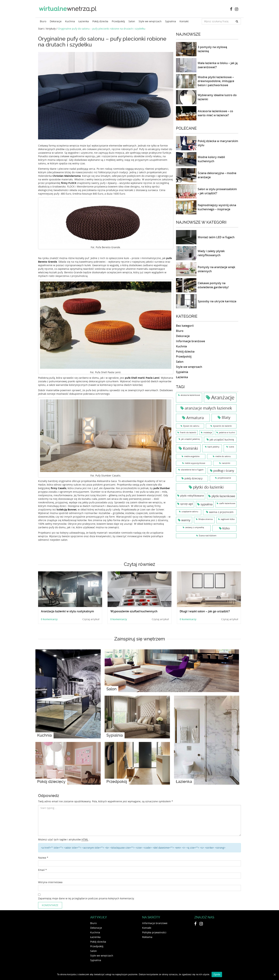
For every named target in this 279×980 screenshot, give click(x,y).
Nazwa (43, 858)
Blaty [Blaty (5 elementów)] (226, 417)
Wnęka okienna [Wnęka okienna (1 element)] (206, 519)
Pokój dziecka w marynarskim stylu (218, 143)
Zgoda (217, 974)
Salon (132, 21)
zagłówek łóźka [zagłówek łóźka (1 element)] (228, 519)
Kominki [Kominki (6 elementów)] (190, 448)
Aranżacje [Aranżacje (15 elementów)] (223, 397)
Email (42, 870)
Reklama (147, 937)
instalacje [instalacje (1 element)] (208, 432)
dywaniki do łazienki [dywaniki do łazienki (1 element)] (222, 426)
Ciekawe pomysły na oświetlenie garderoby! (213, 285)
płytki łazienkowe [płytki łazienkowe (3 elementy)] (223, 496)
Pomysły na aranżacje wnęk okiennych (216, 269)
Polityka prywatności (154, 932)
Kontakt (184, 21)
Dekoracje (56, 21)
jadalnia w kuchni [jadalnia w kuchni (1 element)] (227, 432)
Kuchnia (70, 21)
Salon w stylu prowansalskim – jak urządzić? (217, 191)
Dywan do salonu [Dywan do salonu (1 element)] (191, 426)
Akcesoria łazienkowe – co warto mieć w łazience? (215, 113)
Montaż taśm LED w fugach (216, 237)
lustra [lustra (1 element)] (231, 447)
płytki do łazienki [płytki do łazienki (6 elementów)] (208, 487)
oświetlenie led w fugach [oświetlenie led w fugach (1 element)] (192, 470)
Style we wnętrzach (150, 21)
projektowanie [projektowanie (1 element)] (224, 478)
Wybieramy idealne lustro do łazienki (217, 97)
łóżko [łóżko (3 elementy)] (226, 528)
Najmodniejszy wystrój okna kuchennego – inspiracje (217, 207)
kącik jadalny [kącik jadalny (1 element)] (213, 447)
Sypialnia (171, 21)
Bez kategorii (185, 326)
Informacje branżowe (190, 341)
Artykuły (51, 29)
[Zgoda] (275, 974)
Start (41, 29)
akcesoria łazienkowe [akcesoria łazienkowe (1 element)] (190, 395)
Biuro (43, 21)
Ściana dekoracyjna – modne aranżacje (217, 175)
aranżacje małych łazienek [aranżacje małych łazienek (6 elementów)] (208, 408)
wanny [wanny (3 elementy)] (186, 520)
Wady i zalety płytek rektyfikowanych (211, 253)
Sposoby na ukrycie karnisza (217, 301)
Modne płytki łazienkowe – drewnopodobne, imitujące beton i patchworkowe (216, 81)
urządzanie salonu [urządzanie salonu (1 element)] (190, 512)
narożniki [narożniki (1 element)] (226, 463)
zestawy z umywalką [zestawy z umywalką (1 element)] (195, 527)
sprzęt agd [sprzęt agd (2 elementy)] (187, 504)
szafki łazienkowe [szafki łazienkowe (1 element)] (227, 503)
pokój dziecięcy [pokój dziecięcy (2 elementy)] (194, 478)
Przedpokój (118, 21)
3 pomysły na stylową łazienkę (212, 49)
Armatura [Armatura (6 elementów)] (195, 418)
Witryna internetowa (50, 882)
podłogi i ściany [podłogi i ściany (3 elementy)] (224, 471)
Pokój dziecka (100, 21)
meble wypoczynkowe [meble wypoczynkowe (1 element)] (195, 463)
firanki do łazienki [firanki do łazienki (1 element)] (188, 432)
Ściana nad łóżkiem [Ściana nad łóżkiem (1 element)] (208, 536)
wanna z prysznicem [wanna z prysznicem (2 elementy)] (221, 512)
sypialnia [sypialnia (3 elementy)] (206, 504)
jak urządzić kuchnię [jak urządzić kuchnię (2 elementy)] (222, 440)
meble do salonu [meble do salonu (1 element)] (223, 456)
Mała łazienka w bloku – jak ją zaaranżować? (218, 65)
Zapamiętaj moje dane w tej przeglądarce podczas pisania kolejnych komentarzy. (86, 898)
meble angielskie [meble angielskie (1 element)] (192, 456)
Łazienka (84, 21)
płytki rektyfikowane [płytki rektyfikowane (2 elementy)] (192, 496)
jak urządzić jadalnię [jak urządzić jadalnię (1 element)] (190, 439)
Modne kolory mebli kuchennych (211, 159)
